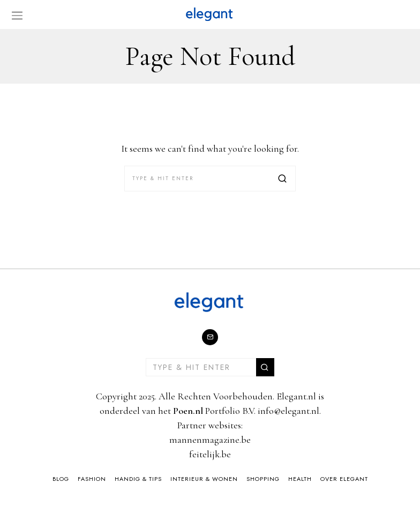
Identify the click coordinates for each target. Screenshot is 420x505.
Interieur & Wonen (204, 479)
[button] (283, 179)
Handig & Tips (138, 479)
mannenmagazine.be (210, 440)
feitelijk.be (210, 454)
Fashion (92, 479)
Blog (61, 479)
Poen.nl (188, 411)
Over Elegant (344, 479)
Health (300, 479)
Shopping (263, 479)
